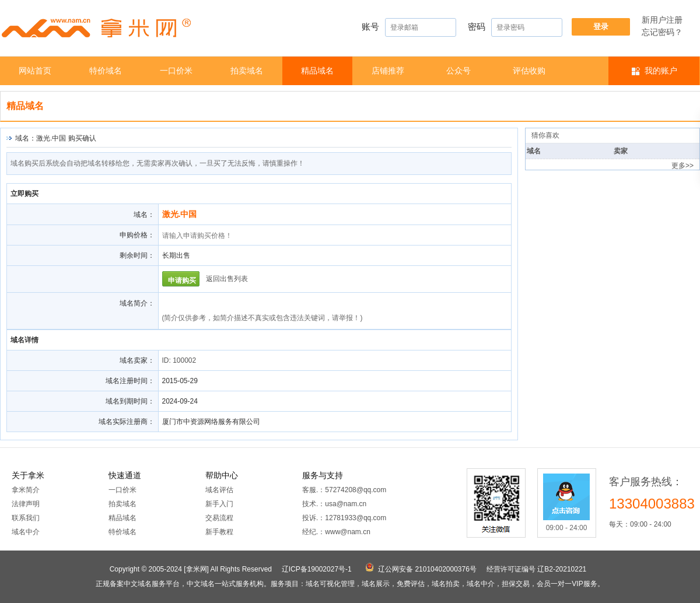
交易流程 (219, 518)
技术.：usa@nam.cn (334, 504)
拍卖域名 (247, 71)
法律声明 (26, 504)
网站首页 (35, 71)
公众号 (459, 71)
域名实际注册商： (127, 422)
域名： (144, 215)
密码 (515, 27)
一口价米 (176, 71)
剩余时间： (137, 255)
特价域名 (106, 71)
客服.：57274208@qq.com (344, 490)
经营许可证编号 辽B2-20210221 (536, 569)
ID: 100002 (179, 360)
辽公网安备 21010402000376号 (427, 569)
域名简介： (137, 303)
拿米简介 (26, 490)
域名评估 (219, 490)
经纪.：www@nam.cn (336, 532)
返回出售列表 (227, 279)
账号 (409, 27)
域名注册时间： (130, 381)
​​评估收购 (529, 71)
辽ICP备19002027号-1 (317, 569)
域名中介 (26, 532)
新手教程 (219, 532)
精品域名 (317, 71)
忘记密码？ (662, 32)
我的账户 (661, 71)
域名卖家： (137, 360)
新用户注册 (662, 20)
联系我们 (26, 518)
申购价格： (137, 235)
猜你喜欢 (545, 135)
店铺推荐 (388, 71)
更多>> (682, 166)
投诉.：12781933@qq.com (344, 518)
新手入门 (219, 504)
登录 (601, 27)
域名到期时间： (130, 401)
